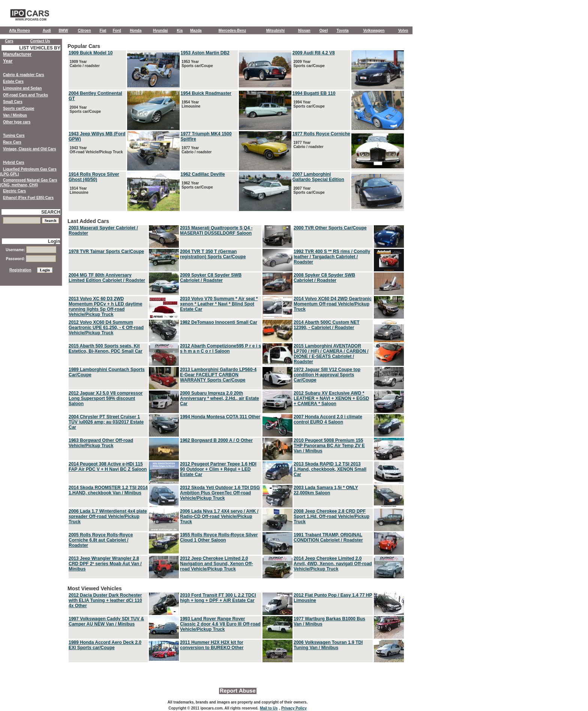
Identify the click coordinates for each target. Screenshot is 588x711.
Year (8, 61)
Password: (31, 259)
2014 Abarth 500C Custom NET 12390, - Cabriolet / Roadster (327, 325)
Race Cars (12, 142)
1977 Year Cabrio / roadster (196, 150)
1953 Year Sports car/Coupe (197, 64)
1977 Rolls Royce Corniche (321, 134)
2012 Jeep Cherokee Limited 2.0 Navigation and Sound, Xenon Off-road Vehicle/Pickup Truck (217, 564)
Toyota (343, 31)
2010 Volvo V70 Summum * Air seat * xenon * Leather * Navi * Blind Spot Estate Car (219, 304)
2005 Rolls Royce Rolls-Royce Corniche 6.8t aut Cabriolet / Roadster (101, 540)
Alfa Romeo (19, 31)
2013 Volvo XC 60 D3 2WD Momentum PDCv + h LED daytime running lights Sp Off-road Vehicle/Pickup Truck (105, 307)
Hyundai (160, 31)
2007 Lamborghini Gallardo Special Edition (318, 177)
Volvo (403, 31)
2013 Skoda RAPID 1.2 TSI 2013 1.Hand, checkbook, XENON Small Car (330, 469)
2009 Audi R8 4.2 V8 (314, 53)
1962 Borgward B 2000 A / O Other (216, 440)
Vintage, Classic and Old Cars (30, 149)
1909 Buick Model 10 (91, 53)
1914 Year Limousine (79, 190)
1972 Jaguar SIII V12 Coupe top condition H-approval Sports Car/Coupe (327, 375)
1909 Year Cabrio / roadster (84, 64)
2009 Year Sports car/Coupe (309, 64)
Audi (47, 31)
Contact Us (40, 41)
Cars (9, 41)
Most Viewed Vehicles (236, 624)
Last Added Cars (236, 399)
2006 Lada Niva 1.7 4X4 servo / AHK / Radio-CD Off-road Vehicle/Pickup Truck (219, 516)
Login (54, 241)
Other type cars (17, 122)
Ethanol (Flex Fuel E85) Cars (28, 198)
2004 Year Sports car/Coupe (85, 109)
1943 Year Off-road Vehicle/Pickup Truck (96, 150)
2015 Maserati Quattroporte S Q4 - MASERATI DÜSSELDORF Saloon (216, 231)
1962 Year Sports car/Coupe (197, 185)
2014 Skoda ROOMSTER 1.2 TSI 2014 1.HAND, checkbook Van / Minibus (108, 490)
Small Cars (13, 102)
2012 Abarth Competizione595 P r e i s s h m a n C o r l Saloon (220, 349)
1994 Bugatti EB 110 (314, 93)
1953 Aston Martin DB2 (205, 53)
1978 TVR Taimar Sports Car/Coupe (106, 251)
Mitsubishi (275, 31)
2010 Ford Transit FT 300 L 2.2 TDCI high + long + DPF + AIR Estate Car (218, 598)
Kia (180, 31)
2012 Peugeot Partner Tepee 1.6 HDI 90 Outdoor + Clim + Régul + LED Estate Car (218, 469)
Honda (136, 31)
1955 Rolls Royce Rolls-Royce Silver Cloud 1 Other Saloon (219, 537)
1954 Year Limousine (191, 104)
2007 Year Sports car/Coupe (309, 190)
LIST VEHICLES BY (40, 48)
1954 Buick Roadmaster (206, 93)
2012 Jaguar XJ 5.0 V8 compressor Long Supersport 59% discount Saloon (106, 398)
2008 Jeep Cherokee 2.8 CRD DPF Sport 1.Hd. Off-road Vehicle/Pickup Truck (331, 516)
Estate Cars (13, 82)
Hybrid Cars (14, 162)
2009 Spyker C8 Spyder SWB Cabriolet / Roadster (211, 278)
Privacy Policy (294, 708)
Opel (324, 31)
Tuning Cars (14, 135)
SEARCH (51, 212)
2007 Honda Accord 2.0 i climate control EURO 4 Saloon (328, 419)
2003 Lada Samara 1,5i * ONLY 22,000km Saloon (326, 490)
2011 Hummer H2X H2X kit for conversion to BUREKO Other (212, 645)
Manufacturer (17, 54)
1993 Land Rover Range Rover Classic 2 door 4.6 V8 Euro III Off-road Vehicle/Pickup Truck (220, 624)
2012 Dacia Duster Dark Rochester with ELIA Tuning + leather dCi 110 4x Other (105, 600)
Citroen (85, 31)
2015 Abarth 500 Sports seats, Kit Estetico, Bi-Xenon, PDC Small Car (106, 349)
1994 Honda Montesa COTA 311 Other (220, 417)
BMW (63, 31)
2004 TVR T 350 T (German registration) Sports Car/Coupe (213, 254)
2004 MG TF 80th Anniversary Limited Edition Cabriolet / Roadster (107, 278)
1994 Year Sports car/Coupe (309, 104)
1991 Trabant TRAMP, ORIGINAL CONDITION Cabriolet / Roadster (328, 537)
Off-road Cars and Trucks (25, 95)
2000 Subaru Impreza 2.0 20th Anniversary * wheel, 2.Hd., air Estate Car (220, 398)
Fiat (103, 31)
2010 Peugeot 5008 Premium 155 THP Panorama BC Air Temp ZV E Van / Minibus (329, 446)
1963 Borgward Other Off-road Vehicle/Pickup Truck (101, 443)
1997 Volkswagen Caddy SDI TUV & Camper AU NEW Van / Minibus (106, 621)
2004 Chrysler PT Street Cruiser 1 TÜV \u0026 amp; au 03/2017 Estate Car (106, 422)
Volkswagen (374, 31)
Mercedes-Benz (232, 31)
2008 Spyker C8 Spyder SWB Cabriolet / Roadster (324, 278)
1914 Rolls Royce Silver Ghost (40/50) (94, 177)
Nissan (304, 31)
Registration (20, 270)
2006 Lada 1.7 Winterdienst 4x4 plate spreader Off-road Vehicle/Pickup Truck (108, 516)
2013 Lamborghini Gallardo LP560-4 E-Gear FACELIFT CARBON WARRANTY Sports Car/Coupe (218, 375)
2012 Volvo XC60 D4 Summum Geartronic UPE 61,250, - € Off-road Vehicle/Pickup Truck (106, 328)
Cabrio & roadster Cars (23, 75)
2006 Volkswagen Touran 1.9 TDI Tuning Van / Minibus (328, 645)
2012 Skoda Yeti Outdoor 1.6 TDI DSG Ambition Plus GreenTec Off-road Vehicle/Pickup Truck (220, 493)
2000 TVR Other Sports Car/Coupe (330, 228)
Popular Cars (236, 128)
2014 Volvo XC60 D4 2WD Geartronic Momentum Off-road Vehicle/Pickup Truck (333, 304)
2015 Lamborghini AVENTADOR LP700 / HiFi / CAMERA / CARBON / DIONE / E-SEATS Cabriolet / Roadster (331, 354)
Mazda (196, 31)
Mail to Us (269, 708)
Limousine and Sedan (22, 88)
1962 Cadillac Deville (203, 174)
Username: (31, 250)
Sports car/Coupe (19, 109)
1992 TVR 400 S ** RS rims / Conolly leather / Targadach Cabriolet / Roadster (332, 257)
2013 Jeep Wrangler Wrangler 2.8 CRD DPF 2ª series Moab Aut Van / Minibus (105, 564)
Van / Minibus (15, 115)
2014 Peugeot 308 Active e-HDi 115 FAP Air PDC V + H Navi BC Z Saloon (108, 467)
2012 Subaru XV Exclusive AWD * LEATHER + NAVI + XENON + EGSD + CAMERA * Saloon (331, 398)
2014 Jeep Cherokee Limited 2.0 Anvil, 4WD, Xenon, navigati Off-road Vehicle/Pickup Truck (333, 564)
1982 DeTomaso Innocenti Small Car (219, 322)
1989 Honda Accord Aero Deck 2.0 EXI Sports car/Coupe (105, 645)
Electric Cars (14, 191)
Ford (117, 31)
